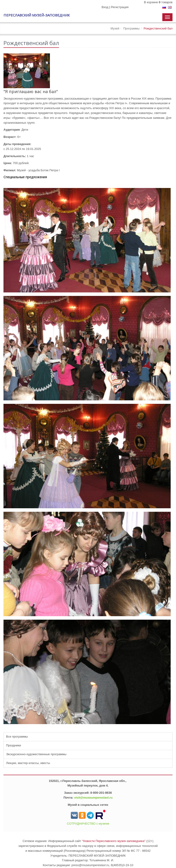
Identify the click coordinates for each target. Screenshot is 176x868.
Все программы (17, 737)
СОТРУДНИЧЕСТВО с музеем (88, 824)
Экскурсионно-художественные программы (36, 754)
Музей (115, 28)
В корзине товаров (158, 2)
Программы (131, 28)
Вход (105, 7)
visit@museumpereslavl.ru (93, 798)
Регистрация (120, 7)
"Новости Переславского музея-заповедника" (114, 841)
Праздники (13, 745)
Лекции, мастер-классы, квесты (28, 763)
